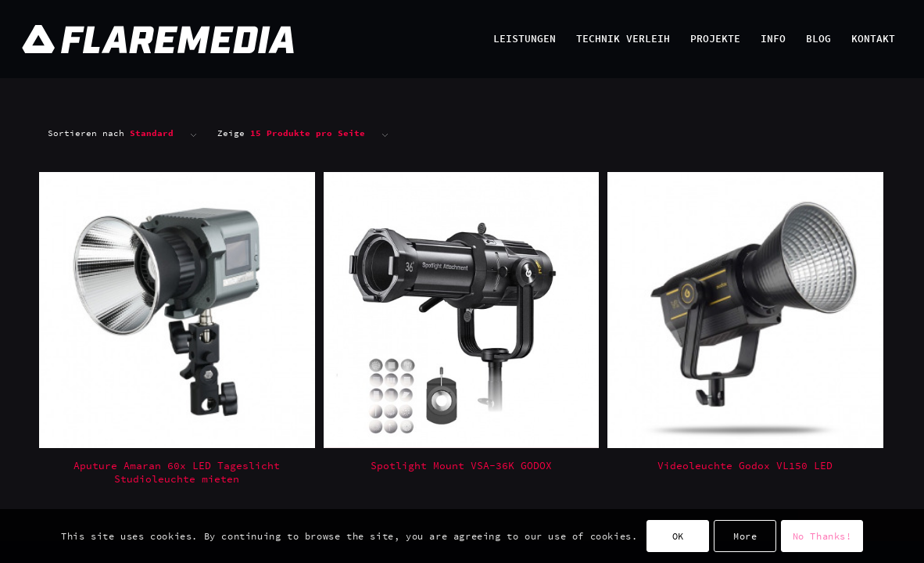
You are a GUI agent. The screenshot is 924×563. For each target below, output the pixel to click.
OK (678, 536)
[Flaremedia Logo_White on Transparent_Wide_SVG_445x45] (405, 39)
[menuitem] (525, 39)
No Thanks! (822, 536)
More (745, 536)
